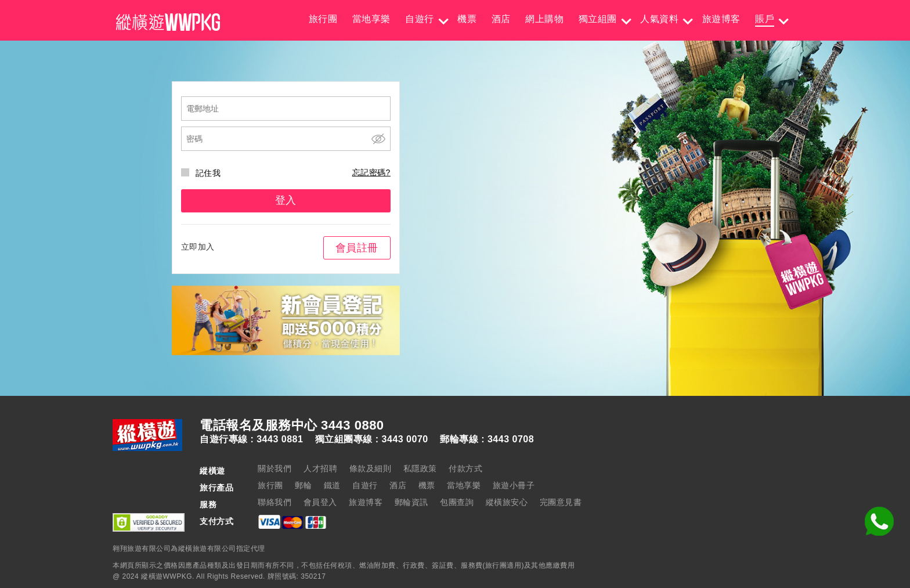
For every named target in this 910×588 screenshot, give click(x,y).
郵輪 (303, 485)
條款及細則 (371, 468)
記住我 (201, 173)
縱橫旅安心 (507, 502)
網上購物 (544, 19)
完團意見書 (561, 502)
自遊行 (420, 19)
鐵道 (332, 485)
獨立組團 (598, 19)
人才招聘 (320, 468)
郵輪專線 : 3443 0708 (487, 439)
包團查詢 (457, 502)
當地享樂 (371, 19)
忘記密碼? (371, 172)
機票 (467, 19)
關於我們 (275, 468)
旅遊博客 (721, 19)
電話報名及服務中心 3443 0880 (292, 425)
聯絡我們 (275, 502)
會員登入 (320, 502)
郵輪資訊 (411, 502)
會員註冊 (357, 248)
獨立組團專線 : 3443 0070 (372, 439)
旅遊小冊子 (514, 485)
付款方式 (465, 468)
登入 (286, 200)
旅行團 (323, 19)
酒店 (501, 19)
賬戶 (765, 19)
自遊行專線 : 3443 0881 (251, 439)
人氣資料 (659, 19)
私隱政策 (420, 468)
